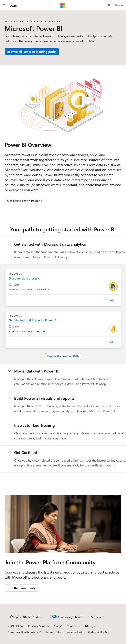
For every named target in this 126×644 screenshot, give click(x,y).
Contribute (73, 626)
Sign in (119, 5)
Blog (57, 626)
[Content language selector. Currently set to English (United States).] (26, 617)
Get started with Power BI (25, 201)
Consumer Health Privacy (23, 632)
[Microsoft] (63, 5)
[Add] (110, 300)
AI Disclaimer (16, 626)
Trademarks (73, 632)
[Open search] (109, 5)
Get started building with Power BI (33, 320)
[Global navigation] (4, 5)
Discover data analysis (24, 278)
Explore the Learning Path (63, 356)
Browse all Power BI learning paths (32, 52)
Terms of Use (54, 632)
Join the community (21, 588)
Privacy (89, 626)
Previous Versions (39, 626)
